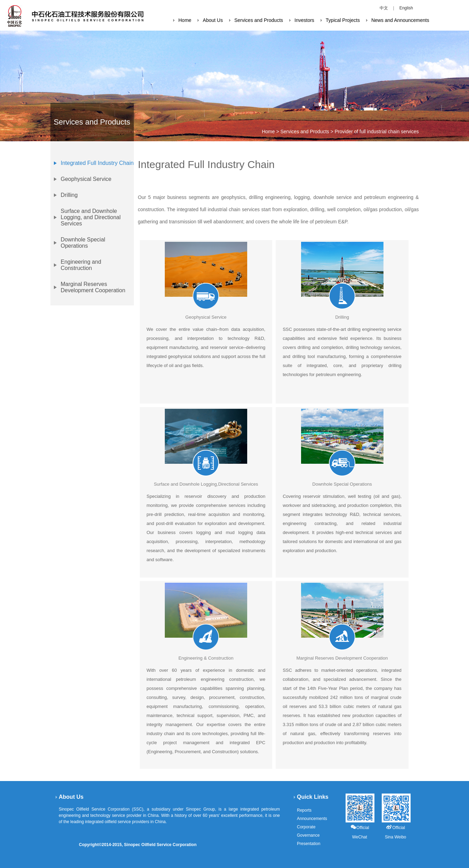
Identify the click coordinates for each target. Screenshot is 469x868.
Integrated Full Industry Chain (97, 163)
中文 (384, 8)
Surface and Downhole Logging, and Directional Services (91, 217)
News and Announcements (400, 20)
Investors (304, 20)
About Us (213, 20)
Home (185, 20)
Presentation (309, 844)
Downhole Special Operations (83, 243)
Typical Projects (343, 20)
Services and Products (259, 20)
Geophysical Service (86, 179)
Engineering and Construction (81, 265)
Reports (304, 810)
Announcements (312, 819)
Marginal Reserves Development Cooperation (93, 287)
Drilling (69, 195)
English (406, 8)
